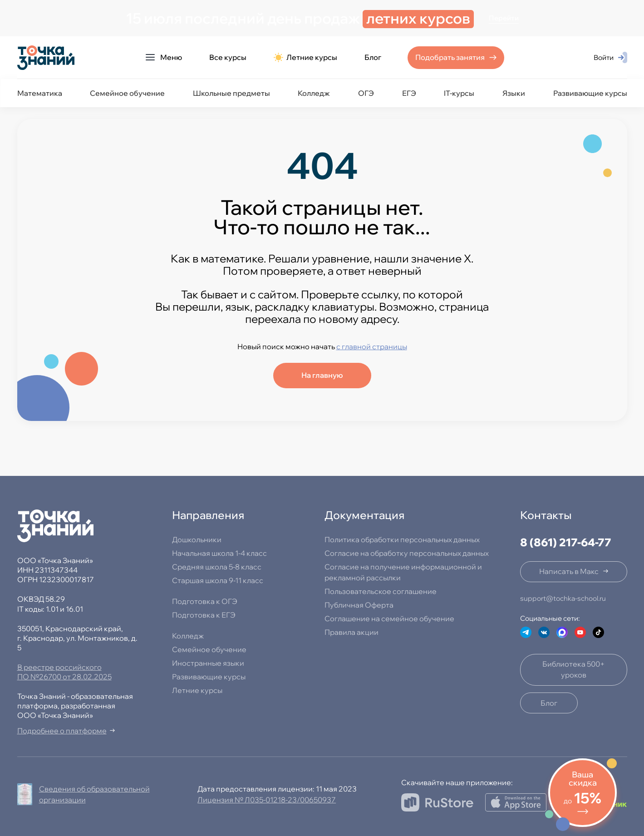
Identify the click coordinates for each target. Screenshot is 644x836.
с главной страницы (372, 346)
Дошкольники (197, 539)
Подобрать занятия (450, 57)
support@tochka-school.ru (563, 598)
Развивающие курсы (590, 93)
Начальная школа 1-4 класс (219, 553)
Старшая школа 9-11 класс (218, 580)
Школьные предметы (231, 93)
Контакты (546, 515)
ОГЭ (366, 93)
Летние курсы (305, 57)
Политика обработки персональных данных (402, 539)
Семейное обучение (127, 93)
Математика (40, 93)
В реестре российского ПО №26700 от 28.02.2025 (64, 672)
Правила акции (351, 632)
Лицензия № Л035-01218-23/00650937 (267, 800)
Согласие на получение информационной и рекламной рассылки (403, 572)
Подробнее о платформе (62, 731)
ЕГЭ (409, 93)
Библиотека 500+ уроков (574, 669)
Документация (364, 515)
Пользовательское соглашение (381, 591)
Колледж (314, 93)
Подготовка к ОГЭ (205, 601)
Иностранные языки (208, 663)
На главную (322, 375)
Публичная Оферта (359, 605)
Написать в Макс (569, 571)
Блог (373, 57)
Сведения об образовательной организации (94, 794)
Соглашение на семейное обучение (389, 618)
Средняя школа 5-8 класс (217, 567)
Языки (514, 93)
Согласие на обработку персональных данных (407, 553)
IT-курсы (459, 93)
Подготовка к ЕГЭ (204, 615)
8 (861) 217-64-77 (566, 542)
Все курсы (228, 57)
